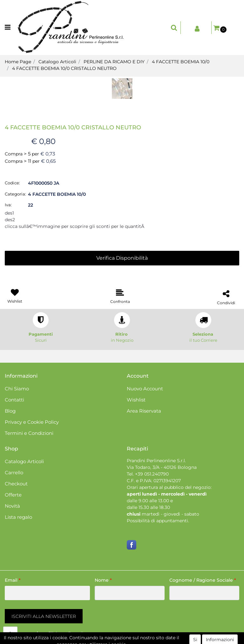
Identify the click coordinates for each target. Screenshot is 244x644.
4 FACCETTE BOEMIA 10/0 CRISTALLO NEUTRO (64, 68)
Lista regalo (18, 517)
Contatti (14, 400)
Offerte (13, 495)
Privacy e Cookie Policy (32, 422)
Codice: (12, 183)
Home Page (18, 62)
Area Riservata (144, 411)
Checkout (16, 484)
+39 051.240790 (152, 474)
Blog (10, 411)
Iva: (8, 205)
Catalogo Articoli (57, 62)
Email (13, 580)
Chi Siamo (17, 389)
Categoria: (15, 194)
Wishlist (136, 400)
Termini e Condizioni (29, 433)
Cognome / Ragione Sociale (203, 580)
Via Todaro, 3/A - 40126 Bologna (162, 467)
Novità (12, 506)
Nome (103, 580)
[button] (174, 28)
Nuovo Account (145, 389)
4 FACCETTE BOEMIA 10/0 (181, 62)
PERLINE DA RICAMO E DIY (114, 62)
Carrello (14, 473)
